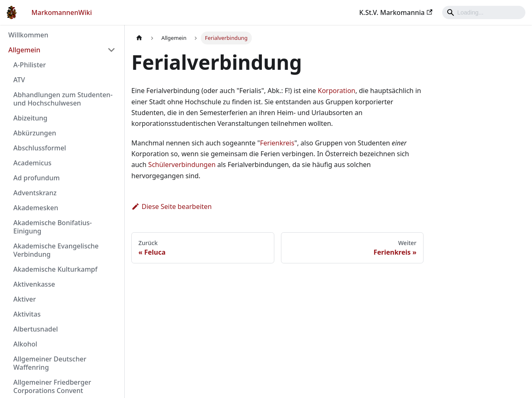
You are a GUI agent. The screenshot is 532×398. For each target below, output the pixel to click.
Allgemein (24, 50)
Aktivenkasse (34, 284)
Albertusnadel (36, 329)
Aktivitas (27, 314)
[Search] (484, 12)
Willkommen (28, 35)
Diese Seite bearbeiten (172, 206)
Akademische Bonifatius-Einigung (53, 227)
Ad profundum (37, 178)
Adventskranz (35, 193)
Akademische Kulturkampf (55, 269)
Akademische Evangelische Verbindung (56, 250)
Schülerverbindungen (182, 165)
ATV (19, 80)
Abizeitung (30, 118)
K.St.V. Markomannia (396, 12)
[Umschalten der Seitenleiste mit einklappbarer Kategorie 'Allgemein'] (111, 50)
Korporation (337, 91)
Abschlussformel (40, 148)
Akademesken (36, 208)
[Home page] (139, 38)
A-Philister (30, 65)
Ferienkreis (277, 143)
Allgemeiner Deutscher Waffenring (50, 363)
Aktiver (25, 299)
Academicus (32, 163)
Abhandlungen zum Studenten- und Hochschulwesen (63, 99)
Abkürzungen (35, 133)
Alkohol (25, 344)
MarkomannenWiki (62, 12)
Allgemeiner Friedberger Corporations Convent (52, 386)
